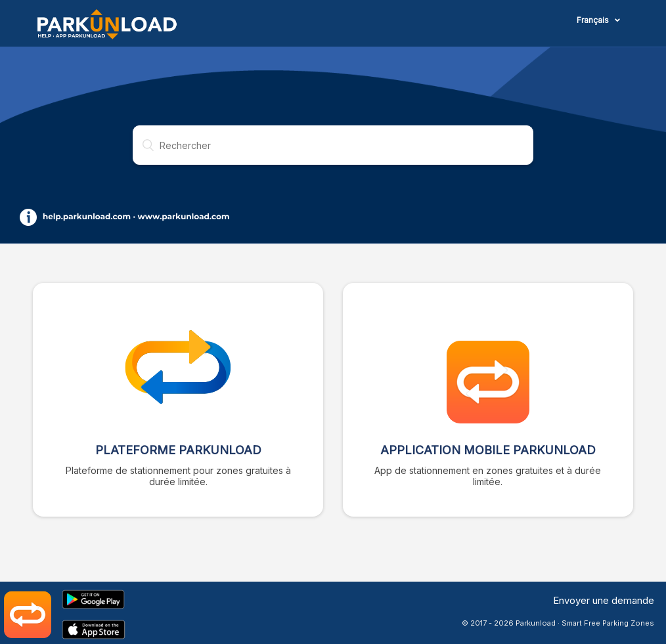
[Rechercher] (333, 145)
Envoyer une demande (604, 600)
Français (594, 20)
